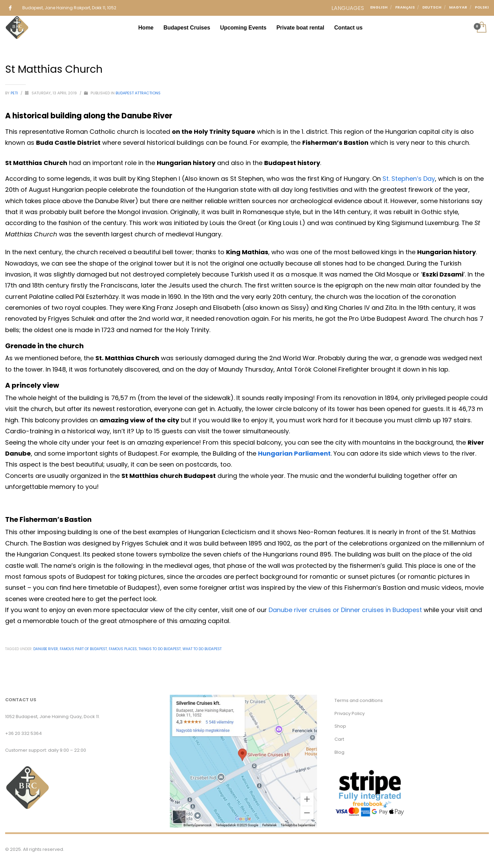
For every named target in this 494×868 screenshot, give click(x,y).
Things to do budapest (160, 649)
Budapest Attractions (138, 93)
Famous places (123, 649)
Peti (15, 93)
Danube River (46, 649)
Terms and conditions (359, 700)
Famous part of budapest (83, 649)
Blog (339, 752)
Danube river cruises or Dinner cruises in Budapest (345, 610)
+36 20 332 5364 (23, 733)
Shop (340, 726)
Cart (339, 739)
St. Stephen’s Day (409, 179)
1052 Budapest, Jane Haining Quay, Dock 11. (52, 717)
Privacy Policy (350, 713)
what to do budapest (202, 649)
